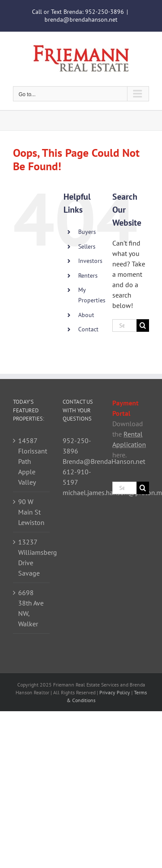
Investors (90, 261)
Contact (88, 329)
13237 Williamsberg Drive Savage (32, 557)
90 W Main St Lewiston (31, 512)
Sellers (87, 246)
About (86, 315)
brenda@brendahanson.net (81, 19)
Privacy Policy (115, 692)
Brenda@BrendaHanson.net (104, 461)
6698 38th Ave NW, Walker (31, 608)
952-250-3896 (105, 12)
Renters (88, 275)
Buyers (87, 232)
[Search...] (124, 325)
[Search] (143, 325)
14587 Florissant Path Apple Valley (32, 461)
